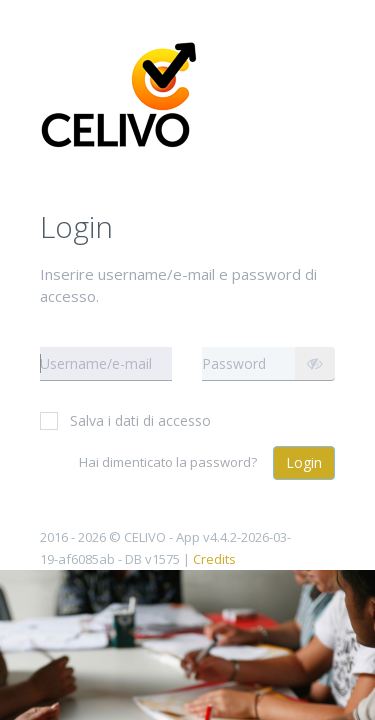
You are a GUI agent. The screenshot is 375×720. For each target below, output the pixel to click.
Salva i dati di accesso (125, 420)
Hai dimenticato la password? (168, 462)
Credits (214, 559)
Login (304, 462)
